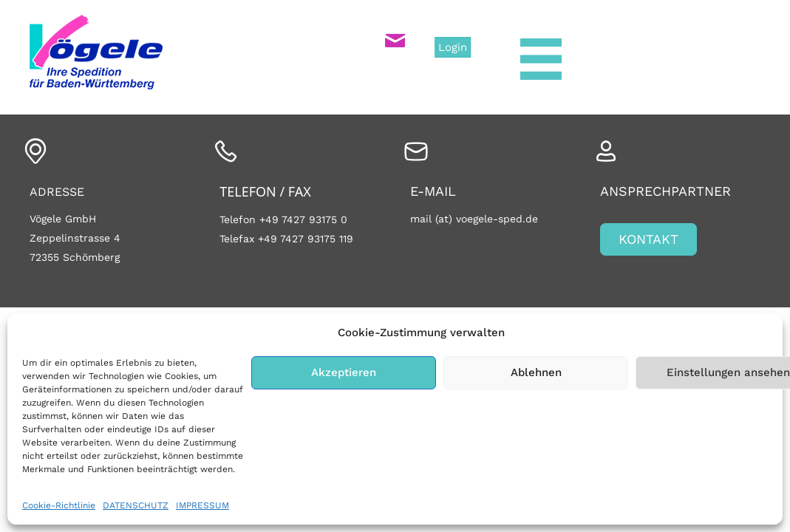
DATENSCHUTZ (136, 505)
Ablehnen (536, 372)
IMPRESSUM (202, 505)
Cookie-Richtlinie (59, 505)
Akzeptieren (344, 372)
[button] (648, 239)
